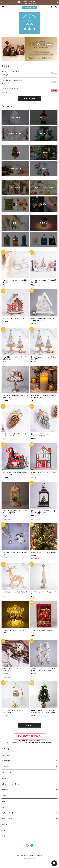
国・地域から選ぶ (7, 767)
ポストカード (5, 801)
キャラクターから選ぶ (8, 813)
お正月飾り (5, 824)
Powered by (30, 858)
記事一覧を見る (29, 98)
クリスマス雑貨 (6, 755)
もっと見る (29, 725)
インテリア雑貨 (6, 761)
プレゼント (5, 836)
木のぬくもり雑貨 (7, 819)
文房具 (4, 807)
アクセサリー (5, 790)
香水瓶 (4, 778)
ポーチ (4, 796)
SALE (3, 830)
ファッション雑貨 (6, 772)
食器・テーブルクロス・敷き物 (10, 784)
